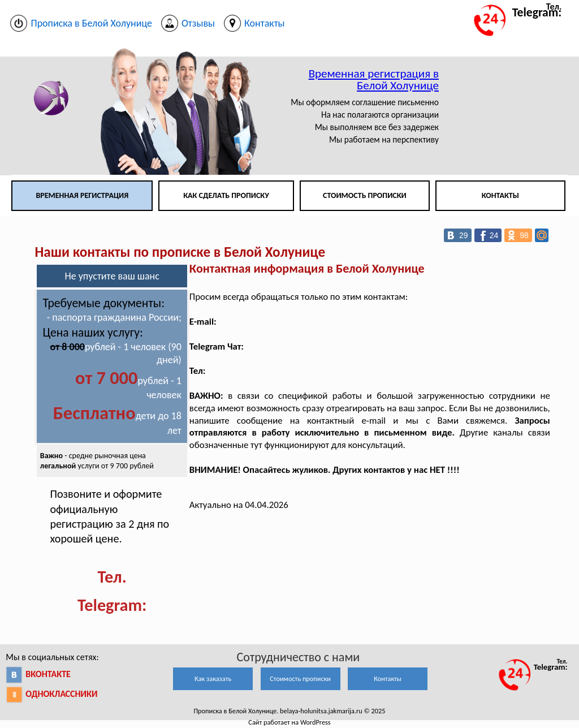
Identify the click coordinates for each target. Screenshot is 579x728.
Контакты (500, 195)
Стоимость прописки (365, 195)
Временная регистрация (82, 195)
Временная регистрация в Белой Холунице (374, 79)
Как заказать (213, 679)
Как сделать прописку (226, 195)
